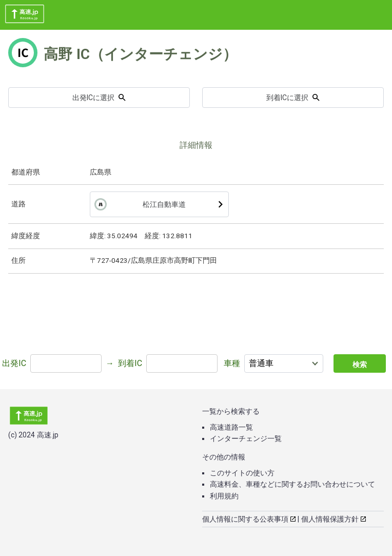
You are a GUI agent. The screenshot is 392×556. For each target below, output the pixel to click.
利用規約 (224, 496)
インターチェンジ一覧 (246, 438)
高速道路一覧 (231, 427)
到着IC (130, 363)
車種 (232, 363)
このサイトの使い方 (242, 473)
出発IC (14, 363)
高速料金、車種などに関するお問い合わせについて (292, 484)
